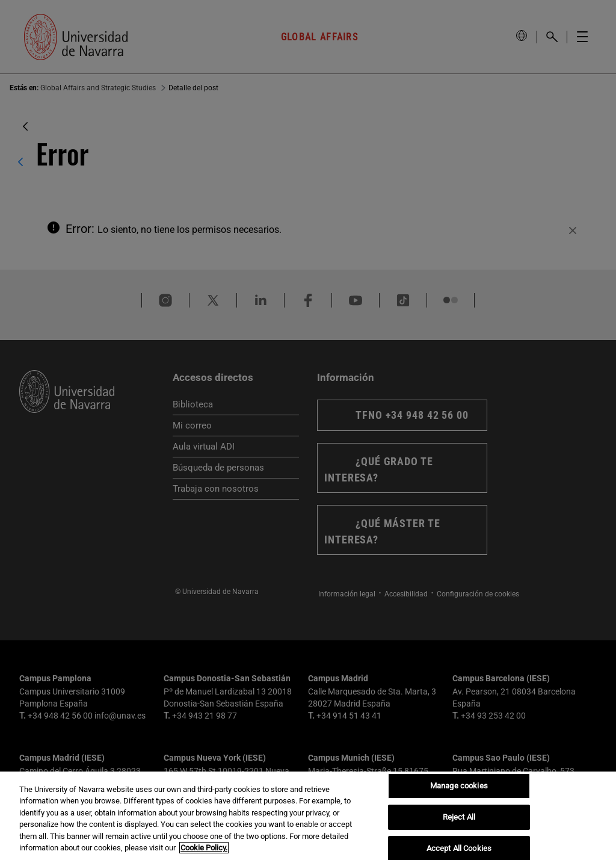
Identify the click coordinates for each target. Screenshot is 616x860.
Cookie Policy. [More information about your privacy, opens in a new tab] (204, 848)
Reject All (459, 817)
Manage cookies (459, 786)
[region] (308, 816)
